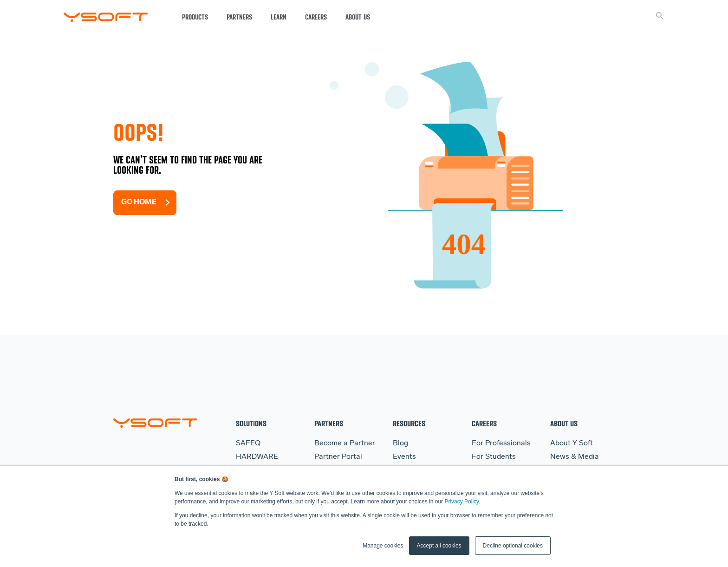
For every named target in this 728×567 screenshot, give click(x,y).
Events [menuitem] (404, 457)
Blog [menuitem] (400, 443)
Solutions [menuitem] (251, 423)
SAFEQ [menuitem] (248, 443)
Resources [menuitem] (409, 423)
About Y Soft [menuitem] (572, 443)
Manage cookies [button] (383, 546)
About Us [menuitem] (564, 423)
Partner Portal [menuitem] (338, 457)
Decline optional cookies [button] (513, 546)
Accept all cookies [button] (439, 546)
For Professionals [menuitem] (501, 443)
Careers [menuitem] (484, 423)
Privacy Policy (461, 502)
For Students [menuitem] (494, 457)
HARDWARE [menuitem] (257, 457)
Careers (316, 17)
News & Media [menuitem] (575, 457)
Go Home (139, 202)
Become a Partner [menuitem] (345, 443)
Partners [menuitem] (329, 423)
